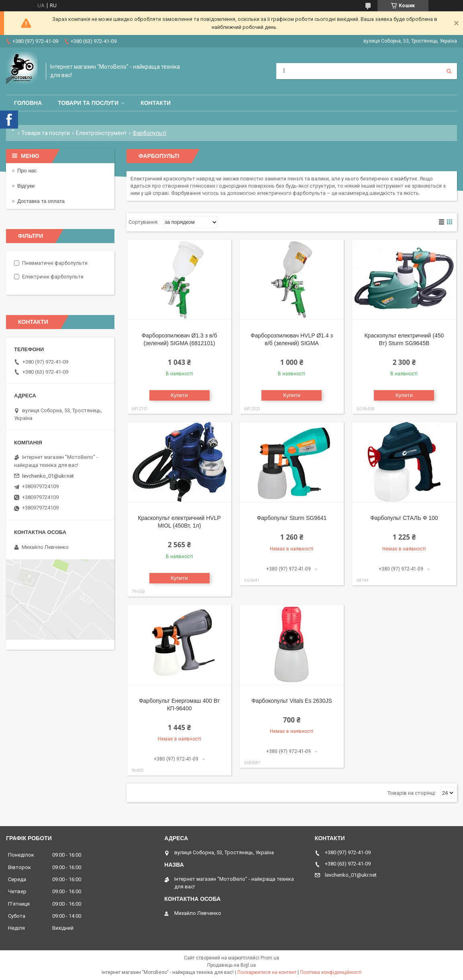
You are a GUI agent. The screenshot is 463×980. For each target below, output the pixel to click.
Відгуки (26, 186)
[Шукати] (449, 71)
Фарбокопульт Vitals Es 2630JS (292, 701)
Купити (179, 395)
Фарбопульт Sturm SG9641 (292, 518)
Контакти (156, 103)
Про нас (27, 171)
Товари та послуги (88, 103)
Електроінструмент (101, 133)
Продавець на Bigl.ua (231, 965)
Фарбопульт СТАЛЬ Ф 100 (404, 518)
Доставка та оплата (41, 201)
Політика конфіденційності (331, 972)
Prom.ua (270, 958)
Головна (28, 103)
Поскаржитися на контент (267, 972)
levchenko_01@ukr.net (48, 476)
